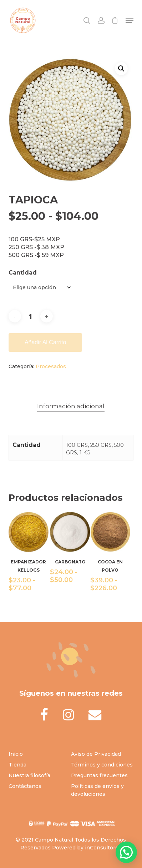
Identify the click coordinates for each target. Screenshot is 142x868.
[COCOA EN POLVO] (110, 532)
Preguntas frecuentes (99, 775)
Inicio (16, 754)
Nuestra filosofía (29, 775)
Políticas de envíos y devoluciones (97, 790)
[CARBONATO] (70, 532)
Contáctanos (25, 786)
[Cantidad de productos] (31, 316)
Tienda (17, 765)
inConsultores (103, 848)
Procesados (51, 366)
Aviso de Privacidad (96, 754)
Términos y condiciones (102, 765)
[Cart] (115, 20)
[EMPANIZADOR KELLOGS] (29, 532)
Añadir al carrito (45, 342)
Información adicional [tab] (71, 406)
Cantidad (23, 273)
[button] (130, 20)
